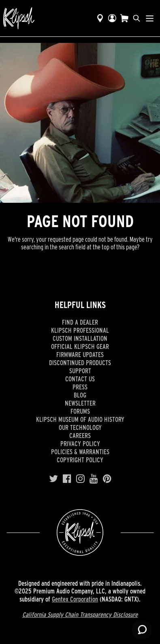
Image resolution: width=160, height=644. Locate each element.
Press (80, 387)
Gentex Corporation (75, 599)
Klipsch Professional (80, 330)
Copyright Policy (80, 460)
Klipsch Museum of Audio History (80, 419)
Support (80, 371)
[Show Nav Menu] (150, 18)
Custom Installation (80, 338)
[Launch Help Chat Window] (142, 630)
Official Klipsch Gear (80, 346)
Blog (80, 395)
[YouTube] (94, 478)
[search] (137, 18)
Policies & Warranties (80, 452)
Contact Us (80, 379)
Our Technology (80, 427)
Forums (80, 411)
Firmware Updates (80, 355)
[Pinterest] (107, 478)
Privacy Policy (80, 444)
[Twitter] (53, 478)
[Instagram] (80, 478)
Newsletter (80, 403)
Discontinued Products (80, 363)
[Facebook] (67, 478)
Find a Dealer (80, 322)
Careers (80, 436)
